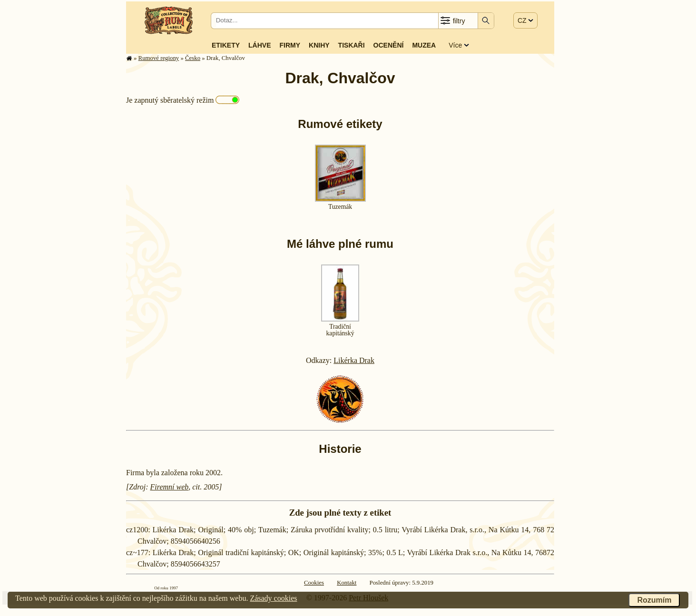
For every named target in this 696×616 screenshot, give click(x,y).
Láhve (260, 45)
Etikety (226, 45)
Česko (193, 58)
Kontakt (347, 583)
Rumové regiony (159, 58)
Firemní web (170, 487)
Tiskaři (352, 45)
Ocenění (389, 45)
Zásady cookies (273, 598)
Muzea (424, 45)
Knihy (319, 45)
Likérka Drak (354, 360)
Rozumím (654, 600)
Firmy (290, 45)
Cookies (314, 583)
